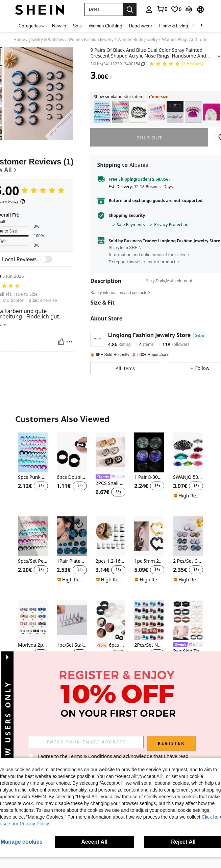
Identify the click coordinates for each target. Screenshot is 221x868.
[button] (104, 9)
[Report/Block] (69, 342)
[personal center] (149, 9)
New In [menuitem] (59, 26)
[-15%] (102, 645)
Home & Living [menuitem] (174, 26)
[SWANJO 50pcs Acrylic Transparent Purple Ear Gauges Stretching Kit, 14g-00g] (188, 452)
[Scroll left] (193, 26)
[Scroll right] (201, 26)
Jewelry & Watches (47, 40)
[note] (188, 496)
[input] (94, 742)
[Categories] (32, 26)
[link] (162, 9)
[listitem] (102, 112)
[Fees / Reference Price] (110, 77)
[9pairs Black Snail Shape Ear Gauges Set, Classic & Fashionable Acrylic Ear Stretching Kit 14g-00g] (139, 112)
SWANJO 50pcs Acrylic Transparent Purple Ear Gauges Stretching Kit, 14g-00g (188, 477)
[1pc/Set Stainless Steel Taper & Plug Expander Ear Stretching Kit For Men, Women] (72, 620)
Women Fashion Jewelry (91, 40)
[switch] (46, 259)
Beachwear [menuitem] (141, 26)
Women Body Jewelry (138, 40)
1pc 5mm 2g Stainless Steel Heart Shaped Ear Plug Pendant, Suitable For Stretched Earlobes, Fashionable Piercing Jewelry (149, 561)
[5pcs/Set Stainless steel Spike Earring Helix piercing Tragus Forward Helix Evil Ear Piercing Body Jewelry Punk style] (212, 112)
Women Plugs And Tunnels (187, 40)
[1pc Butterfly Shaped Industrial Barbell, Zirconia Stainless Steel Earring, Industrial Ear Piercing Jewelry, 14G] (175, 112)
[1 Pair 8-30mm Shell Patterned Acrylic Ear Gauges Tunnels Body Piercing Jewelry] (149, 452)
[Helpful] (61, 342)
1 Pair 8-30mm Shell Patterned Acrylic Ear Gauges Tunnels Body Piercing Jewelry (149, 477)
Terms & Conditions (99, 756)
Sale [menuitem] (77, 26)
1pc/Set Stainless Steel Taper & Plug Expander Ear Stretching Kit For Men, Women (72, 645)
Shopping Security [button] (127, 216)
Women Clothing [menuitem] (105, 26)
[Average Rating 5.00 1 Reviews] (176, 64)
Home (19, 40)
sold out (149, 137)
